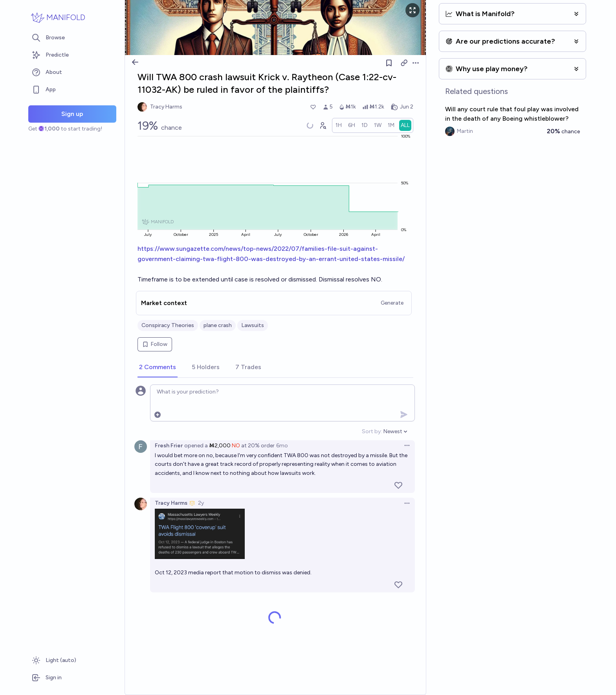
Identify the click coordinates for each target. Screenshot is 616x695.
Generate (392, 303)
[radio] (339, 125)
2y (201, 503)
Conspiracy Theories (168, 325)
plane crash (218, 325)
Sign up (72, 114)
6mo (282, 446)
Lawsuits (253, 325)
